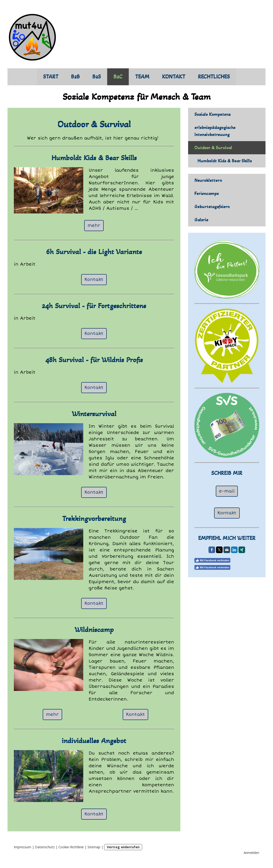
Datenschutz (45, 847)
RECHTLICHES (214, 77)
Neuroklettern (208, 180)
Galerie (201, 220)
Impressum (23, 847)
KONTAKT (174, 77)
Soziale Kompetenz (212, 114)
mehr (94, 225)
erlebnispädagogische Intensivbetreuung (215, 131)
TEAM (142, 77)
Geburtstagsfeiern (212, 207)
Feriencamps (207, 194)
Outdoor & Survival (213, 148)
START (51, 77)
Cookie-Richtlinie (71, 847)
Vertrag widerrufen (123, 847)
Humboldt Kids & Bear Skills (225, 161)
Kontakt (94, 279)
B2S (97, 77)
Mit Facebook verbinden (212, 560)
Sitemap (94, 847)
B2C (118, 77)
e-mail (227, 491)
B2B (75, 77)
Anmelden (251, 853)
